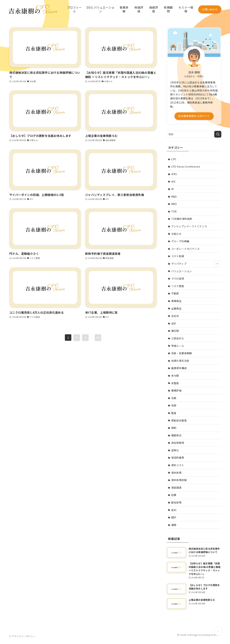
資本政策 (176, 473)
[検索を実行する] (218, 134)
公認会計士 (178, 338)
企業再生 (176, 308)
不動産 (175, 293)
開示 (174, 517)
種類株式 (176, 435)
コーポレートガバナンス (185, 249)
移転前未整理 (179, 420)
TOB (174, 211)
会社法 (175, 316)
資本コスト (178, 465)
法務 (174, 398)
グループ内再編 (180, 241)
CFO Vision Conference (186, 167)
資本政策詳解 (179, 480)
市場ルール (178, 346)
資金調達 (176, 488)
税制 (174, 428)
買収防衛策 (178, 458)
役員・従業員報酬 (182, 353)
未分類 (175, 376)
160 (98, 338)
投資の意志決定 (180, 361)
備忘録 (175, 331)
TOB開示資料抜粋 (182, 219)
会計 (174, 323)
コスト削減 (178, 256)
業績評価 (176, 390)
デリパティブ (196, 264)
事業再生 (176, 301)
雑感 (174, 525)
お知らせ (176, 234)
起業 (174, 495)
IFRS (174, 174)
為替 (174, 405)
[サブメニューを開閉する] (217, 264)
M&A (174, 196)
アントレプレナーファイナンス (189, 226)
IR (173, 189)
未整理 (175, 383)
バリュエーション (182, 271)
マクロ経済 (178, 278)
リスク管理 (178, 286)
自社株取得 (178, 443)
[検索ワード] (194, 134)
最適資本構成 (179, 368)
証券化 (175, 450)
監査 (174, 413)
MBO (174, 204)
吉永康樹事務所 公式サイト (194, 116)
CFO (174, 159)
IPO (173, 182)
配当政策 (176, 502)
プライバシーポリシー (22, 636)
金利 (174, 510)
